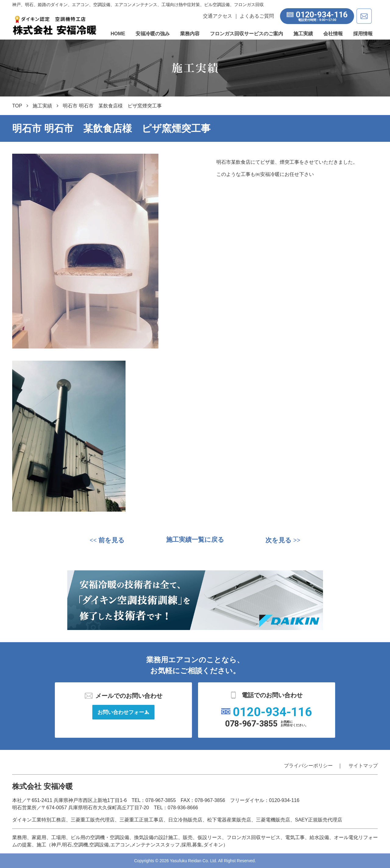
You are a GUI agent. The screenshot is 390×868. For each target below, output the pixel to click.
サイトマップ (363, 766)
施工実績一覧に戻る (195, 540)
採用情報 (363, 34)
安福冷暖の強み (153, 34)
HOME (118, 34)
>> (282, 540)
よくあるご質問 (255, 16)
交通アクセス (216, 16)
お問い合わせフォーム (123, 713)
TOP (17, 106)
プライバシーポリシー (308, 766)
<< (108, 540)
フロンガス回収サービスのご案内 (246, 34)
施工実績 (303, 34)
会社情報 (333, 34)
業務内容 (190, 34)
